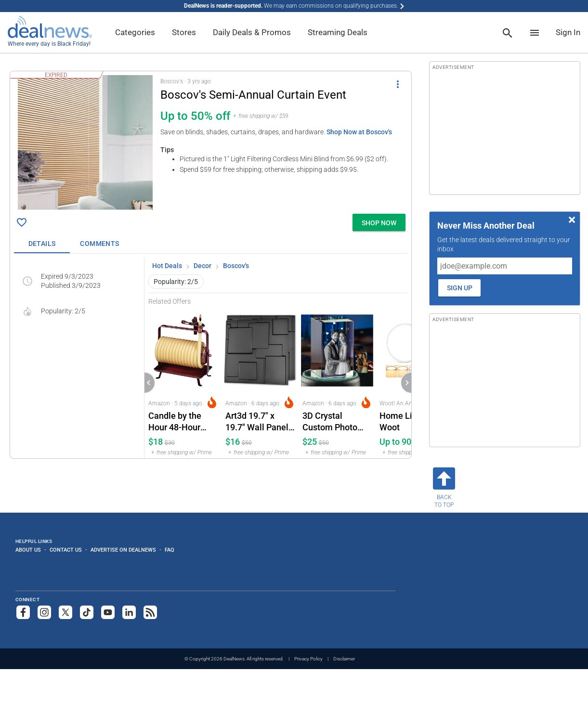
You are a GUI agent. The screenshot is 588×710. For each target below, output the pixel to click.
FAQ (170, 550)
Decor (203, 266)
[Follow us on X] (65, 612)
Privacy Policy (308, 659)
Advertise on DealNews (123, 550)
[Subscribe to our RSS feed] (150, 612)
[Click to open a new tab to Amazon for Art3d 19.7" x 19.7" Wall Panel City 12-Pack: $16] (260, 382)
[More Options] (398, 84)
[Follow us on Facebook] (23, 612)
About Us (28, 550)
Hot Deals (167, 266)
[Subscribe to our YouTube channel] (108, 612)
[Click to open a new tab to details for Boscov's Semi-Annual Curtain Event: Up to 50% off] (85, 142)
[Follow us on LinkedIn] (129, 612)
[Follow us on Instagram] (44, 612)
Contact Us (66, 550)
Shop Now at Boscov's (359, 132)
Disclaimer (344, 659)
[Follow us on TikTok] (87, 612)
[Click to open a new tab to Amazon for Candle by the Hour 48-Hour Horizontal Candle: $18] (183, 382)
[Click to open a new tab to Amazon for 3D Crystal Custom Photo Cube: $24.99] (337, 382)
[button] (211, 141)
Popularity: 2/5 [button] (176, 282)
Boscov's (236, 266)
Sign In (568, 32)
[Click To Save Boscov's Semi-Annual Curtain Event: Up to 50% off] (22, 222)
